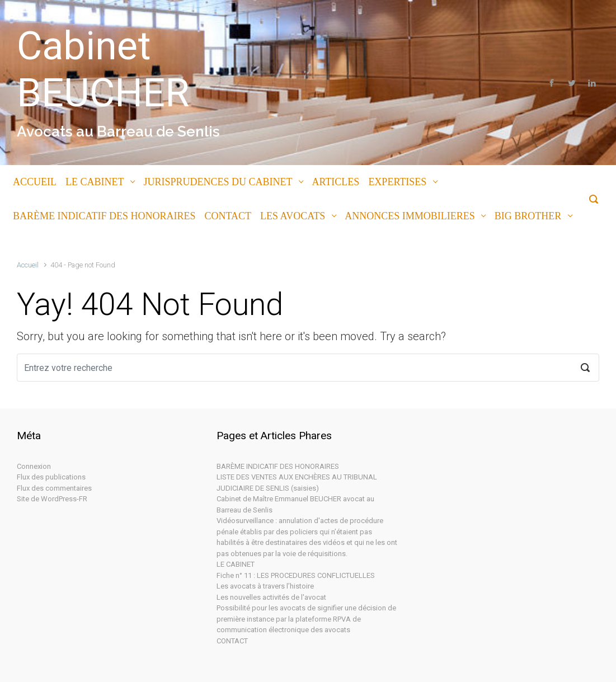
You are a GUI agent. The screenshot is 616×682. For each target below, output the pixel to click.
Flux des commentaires (54, 488)
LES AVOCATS (293, 216)
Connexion (34, 466)
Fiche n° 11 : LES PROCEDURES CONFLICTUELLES (296, 575)
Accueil (28, 265)
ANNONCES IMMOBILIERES (410, 216)
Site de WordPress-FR (52, 499)
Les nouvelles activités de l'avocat (271, 597)
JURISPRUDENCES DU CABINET (218, 182)
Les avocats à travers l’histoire (265, 586)
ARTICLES (335, 182)
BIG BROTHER (528, 216)
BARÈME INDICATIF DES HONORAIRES (104, 216)
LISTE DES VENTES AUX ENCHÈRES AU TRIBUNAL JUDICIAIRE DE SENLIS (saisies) (297, 483)
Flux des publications (51, 477)
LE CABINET (95, 182)
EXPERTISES (397, 182)
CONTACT (228, 216)
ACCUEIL (35, 182)
